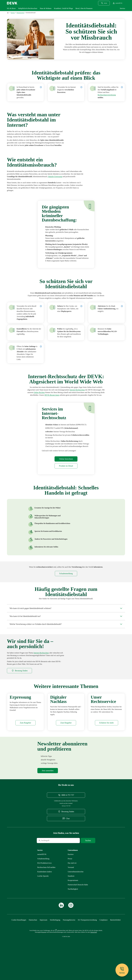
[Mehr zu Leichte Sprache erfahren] (43, 899)
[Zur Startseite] (8, 13)
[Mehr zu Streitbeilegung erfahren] (55, 943)
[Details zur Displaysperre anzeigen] (81, 307)
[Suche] (52, 863)
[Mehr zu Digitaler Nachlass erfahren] (66, 745)
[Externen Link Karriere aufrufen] (71, 877)
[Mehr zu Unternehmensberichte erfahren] (76, 894)
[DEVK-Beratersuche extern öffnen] (52, 396)
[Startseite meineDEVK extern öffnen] (117, 3)
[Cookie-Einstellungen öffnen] (19, 943)
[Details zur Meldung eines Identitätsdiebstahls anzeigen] (122, 87)
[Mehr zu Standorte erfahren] (71, 899)
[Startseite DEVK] (12, 3)
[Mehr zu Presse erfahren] (70, 881)
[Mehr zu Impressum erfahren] (44, 943)
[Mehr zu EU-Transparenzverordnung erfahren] (87, 943)
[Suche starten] (88, 863)
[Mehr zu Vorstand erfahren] (71, 890)
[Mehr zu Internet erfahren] (107, 95)
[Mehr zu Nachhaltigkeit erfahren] (73, 912)
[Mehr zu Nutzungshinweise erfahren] (69, 943)
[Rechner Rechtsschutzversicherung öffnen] (39, 394)
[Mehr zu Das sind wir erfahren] (72, 886)
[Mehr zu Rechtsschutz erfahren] (66, 575)
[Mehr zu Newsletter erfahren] (48, 793)
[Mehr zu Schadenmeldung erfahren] (43, 881)
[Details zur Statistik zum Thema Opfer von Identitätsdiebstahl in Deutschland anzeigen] (41, 87)
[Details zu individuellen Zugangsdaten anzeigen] (41, 307)
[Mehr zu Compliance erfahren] (103, 943)
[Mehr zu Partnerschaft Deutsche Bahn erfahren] (78, 907)
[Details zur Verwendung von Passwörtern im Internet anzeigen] (81, 87)
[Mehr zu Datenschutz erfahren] (33, 943)
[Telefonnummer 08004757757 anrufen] (66, 818)
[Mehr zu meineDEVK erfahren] (42, 877)
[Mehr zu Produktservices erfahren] (107, 745)
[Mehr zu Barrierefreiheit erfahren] (115, 943)
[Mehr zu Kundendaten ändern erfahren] (45, 894)
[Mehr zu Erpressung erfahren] (55, 178)
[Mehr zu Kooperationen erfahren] (73, 903)
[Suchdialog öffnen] (104, 3)
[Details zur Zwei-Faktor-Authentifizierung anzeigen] (122, 307)
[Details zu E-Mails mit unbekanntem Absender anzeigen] (41, 348)
